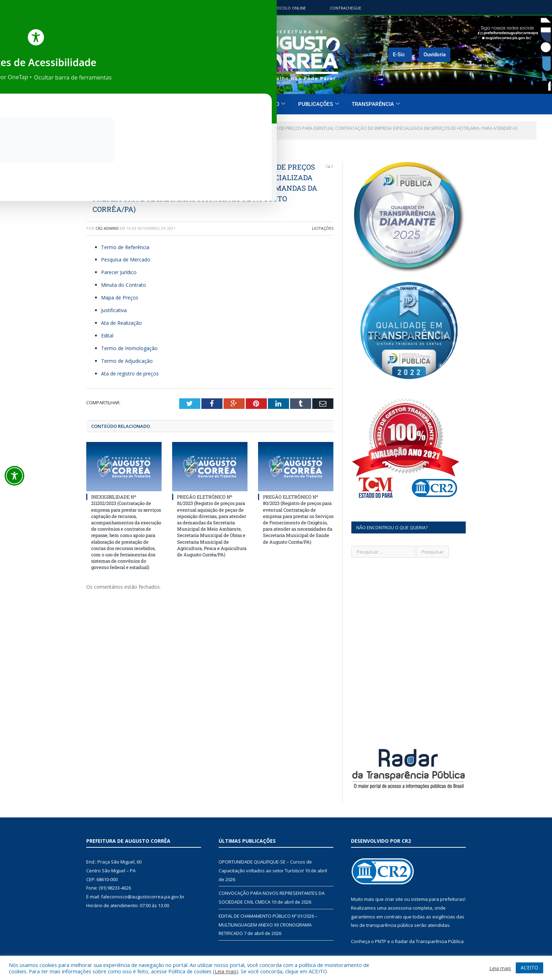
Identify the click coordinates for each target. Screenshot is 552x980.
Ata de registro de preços (130, 374)
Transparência (376, 104)
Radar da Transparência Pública (429, 934)
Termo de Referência (125, 247)
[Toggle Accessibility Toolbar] (14, 476)
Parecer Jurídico (119, 272)
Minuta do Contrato (124, 285)
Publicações (319, 104)
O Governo (268, 104)
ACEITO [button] (529, 968)
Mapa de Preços (120, 298)
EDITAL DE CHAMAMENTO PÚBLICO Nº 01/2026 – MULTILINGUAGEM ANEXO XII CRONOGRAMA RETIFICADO (268, 917)
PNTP (381, 934)
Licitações (323, 228)
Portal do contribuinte (217, 8)
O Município (218, 104)
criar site (394, 892)
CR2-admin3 (107, 228)
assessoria (400, 900)
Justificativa (114, 310)
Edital (107, 336)
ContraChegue (346, 8)
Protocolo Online (286, 8)
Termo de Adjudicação (127, 361)
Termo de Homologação (129, 348)
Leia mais (226, 971)
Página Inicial (169, 104)
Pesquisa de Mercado (126, 260)
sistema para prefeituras (438, 892)
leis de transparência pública (382, 918)
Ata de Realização (122, 323)
